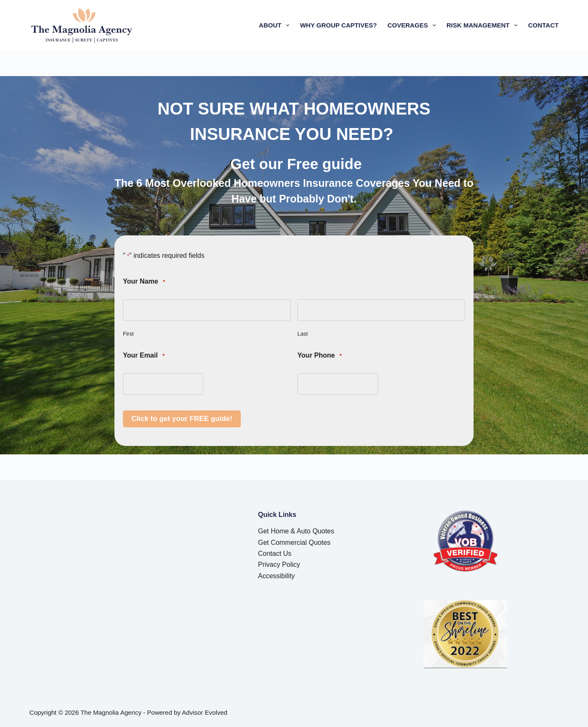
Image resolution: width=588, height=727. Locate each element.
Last (303, 334)
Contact (543, 25)
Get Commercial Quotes (294, 543)
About (276, 25)
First (128, 334)
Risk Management (484, 25)
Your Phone (320, 356)
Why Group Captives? (338, 25)
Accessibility (276, 576)
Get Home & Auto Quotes (296, 531)
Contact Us (275, 553)
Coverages (413, 25)
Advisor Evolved (205, 712)
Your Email (144, 356)
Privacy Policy (279, 564)
